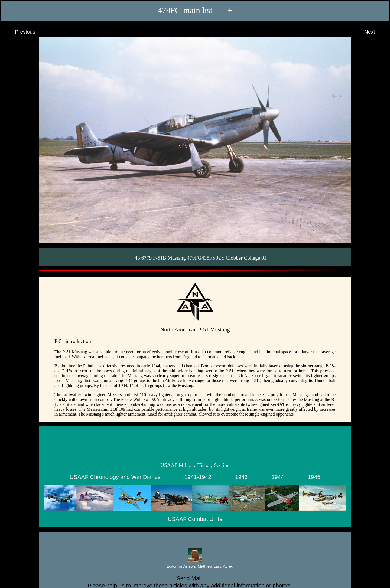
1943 (241, 477)
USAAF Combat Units (195, 519)
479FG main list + (195, 10)
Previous (20, 32)
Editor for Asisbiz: (195, 567)
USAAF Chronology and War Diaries (115, 477)
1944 (278, 477)
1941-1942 (198, 477)
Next (375, 32)
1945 (314, 477)
